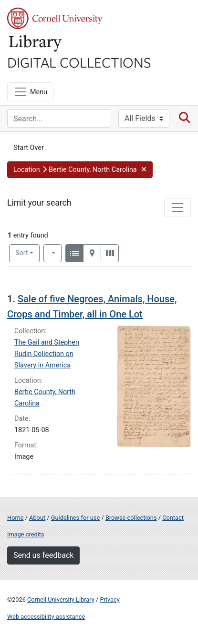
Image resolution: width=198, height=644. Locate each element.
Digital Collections (79, 62)
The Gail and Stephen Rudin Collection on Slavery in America (47, 354)
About (37, 518)
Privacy (109, 599)
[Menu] (30, 92)
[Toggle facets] (177, 208)
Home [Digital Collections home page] (15, 518)
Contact (173, 518)
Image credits (26, 534)
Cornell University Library (61, 599)
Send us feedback (43, 555)
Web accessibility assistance (46, 617)
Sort (22, 253)
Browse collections (131, 518)
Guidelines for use (75, 518)
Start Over (29, 148)
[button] (80, 170)
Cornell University (55, 18)
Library (36, 44)
